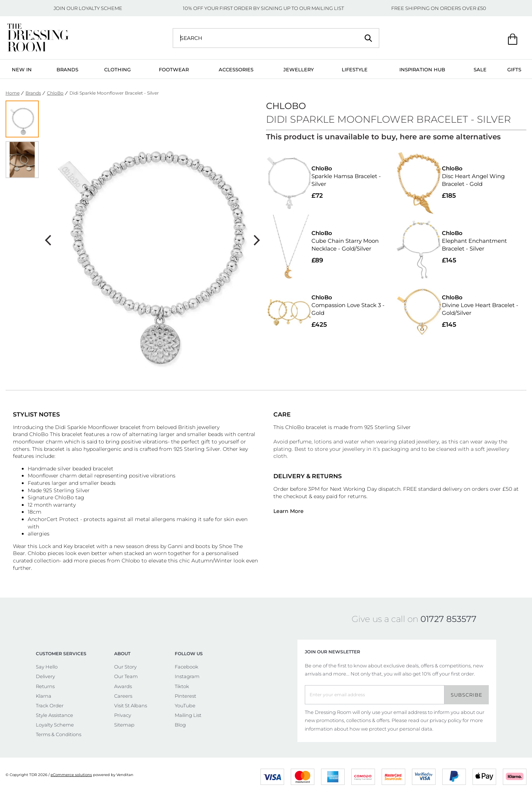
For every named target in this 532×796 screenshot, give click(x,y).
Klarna (44, 696)
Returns (45, 686)
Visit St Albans (131, 705)
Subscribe (467, 695)
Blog (180, 725)
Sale (480, 69)
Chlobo (37, 553)
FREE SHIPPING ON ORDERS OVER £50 (439, 8)
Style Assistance (54, 715)
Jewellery (299, 69)
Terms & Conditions (59, 734)
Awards (123, 686)
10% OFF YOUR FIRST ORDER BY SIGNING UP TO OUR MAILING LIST (263, 8)
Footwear (174, 69)
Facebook (187, 667)
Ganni (175, 546)
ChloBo (55, 93)
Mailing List (188, 715)
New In (22, 69)
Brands (67, 69)
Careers (123, 696)
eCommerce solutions (71, 775)
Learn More (289, 511)
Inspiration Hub (422, 69)
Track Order (50, 705)
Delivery (45, 676)
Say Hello (47, 667)
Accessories (236, 69)
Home (13, 93)
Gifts (514, 69)
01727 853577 (449, 619)
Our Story (125, 667)
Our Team (126, 676)
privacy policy (446, 720)
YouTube (185, 705)
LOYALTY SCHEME (100, 8)
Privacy (123, 715)
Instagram (187, 676)
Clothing (117, 69)
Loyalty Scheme (55, 725)
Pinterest (185, 696)
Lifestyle (355, 69)
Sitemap (124, 725)
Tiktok (182, 686)
